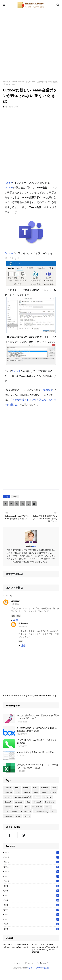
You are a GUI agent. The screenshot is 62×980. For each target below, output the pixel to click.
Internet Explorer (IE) (23, 797)
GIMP (36, 792)
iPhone (37, 797)
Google (53, 792)
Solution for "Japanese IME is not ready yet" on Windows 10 (16, 946)
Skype (48, 807)
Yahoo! (27, 816)
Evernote (8, 792)
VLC (53, 811)
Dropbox (45, 788)
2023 (32, 867)
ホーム (6, 82)
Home (16, 963)
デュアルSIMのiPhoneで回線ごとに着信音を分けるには (38, 742)
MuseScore (50, 802)
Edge (54, 788)
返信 (13, 616)
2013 (32, 915)
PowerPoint (37, 807)
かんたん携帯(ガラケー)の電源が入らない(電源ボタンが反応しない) (38, 717)
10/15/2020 (15, 604)
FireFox (27, 792)
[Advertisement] (31, 45)
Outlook (9, 187)
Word (18, 816)
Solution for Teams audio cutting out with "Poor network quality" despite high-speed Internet (45, 948)
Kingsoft (8, 802)
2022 (32, 872)
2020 (32, 881)
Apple (17, 788)
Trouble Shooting (41, 811)
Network (8, 807)
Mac (28, 802)
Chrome (26, 788)
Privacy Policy (44, 963)
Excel (18, 792)
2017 (32, 895)
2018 (32, 891)
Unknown (15, 601)
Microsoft (37, 802)
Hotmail (8, 797)
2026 (32, 853)
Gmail (44, 792)
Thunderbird (26, 811)
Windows (8, 816)
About (29, 963)
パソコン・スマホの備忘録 (38, 968)
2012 (32, 919)
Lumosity (19, 802)
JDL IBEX (48, 797)
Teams (13, 82)
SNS (6, 811)
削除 (19, 616)
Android (8, 788)
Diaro (35, 788)
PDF (27, 807)
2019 (32, 886)
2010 (32, 929)
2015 (32, 905)
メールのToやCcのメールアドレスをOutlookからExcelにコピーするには (38, 766)
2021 (32, 876)
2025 (32, 857)
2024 (32, 862)
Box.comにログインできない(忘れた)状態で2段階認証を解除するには (37, 729)
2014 (32, 910)
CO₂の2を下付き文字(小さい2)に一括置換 (35, 752)
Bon (5, 107)
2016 (32, 900)
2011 (32, 924)
